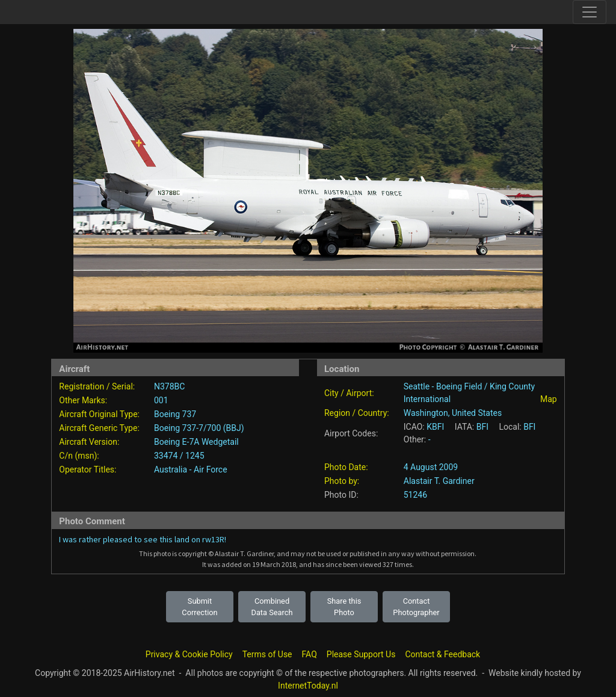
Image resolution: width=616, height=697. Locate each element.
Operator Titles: (88, 469)
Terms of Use (267, 654)
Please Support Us (361, 654)
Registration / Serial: (97, 386)
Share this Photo (344, 607)
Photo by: (342, 481)
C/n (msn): (79, 456)
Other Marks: (83, 400)
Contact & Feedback (442, 654)
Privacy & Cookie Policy (189, 654)
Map (549, 399)
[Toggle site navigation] (590, 12)
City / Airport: (349, 393)
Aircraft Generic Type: (99, 428)
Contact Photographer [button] (416, 607)
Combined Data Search (272, 607)
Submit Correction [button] (199, 607)
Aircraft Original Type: (99, 414)
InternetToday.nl (308, 686)
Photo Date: (346, 467)
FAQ (310, 654)
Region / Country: (357, 413)
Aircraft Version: (89, 442)
